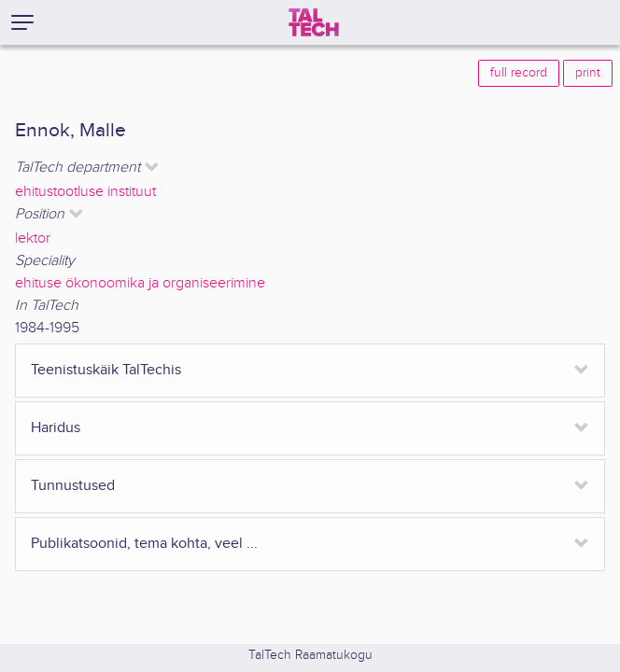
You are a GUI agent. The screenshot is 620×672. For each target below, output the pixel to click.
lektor (33, 238)
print (588, 73)
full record (519, 73)
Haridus (56, 428)
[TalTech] (314, 22)
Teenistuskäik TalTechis (106, 370)
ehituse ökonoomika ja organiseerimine (140, 283)
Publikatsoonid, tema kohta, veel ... (144, 544)
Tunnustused (73, 486)
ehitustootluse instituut (85, 192)
